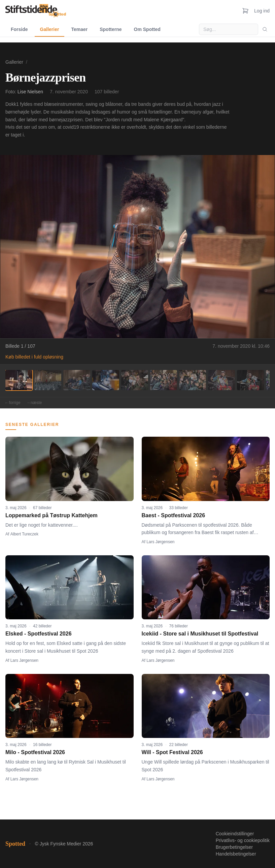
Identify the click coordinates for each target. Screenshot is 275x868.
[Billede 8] (221, 380)
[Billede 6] (164, 380)
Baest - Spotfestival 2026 (174, 515)
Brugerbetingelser (234, 847)
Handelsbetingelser (236, 854)
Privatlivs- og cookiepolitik (243, 840)
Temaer (79, 29)
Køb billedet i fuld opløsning (34, 357)
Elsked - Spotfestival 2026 (39, 634)
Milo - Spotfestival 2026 (35, 752)
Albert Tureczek (24, 534)
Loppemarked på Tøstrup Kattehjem (51, 515)
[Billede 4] (106, 380)
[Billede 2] (48, 380)
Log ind (262, 11)
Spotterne (111, 29)
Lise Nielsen (30, 92)
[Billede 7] (193, 380)
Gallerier (50, 29)
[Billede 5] (135, 380)
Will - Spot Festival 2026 (172, 752)
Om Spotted (147, 29)
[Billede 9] (250, 380)
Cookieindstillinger (235, 834)
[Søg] (265, 29)
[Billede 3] (77, 380)
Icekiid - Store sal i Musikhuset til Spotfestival (200, 634)
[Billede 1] (19, 380)
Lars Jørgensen (160, 542)
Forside (19, 29)
